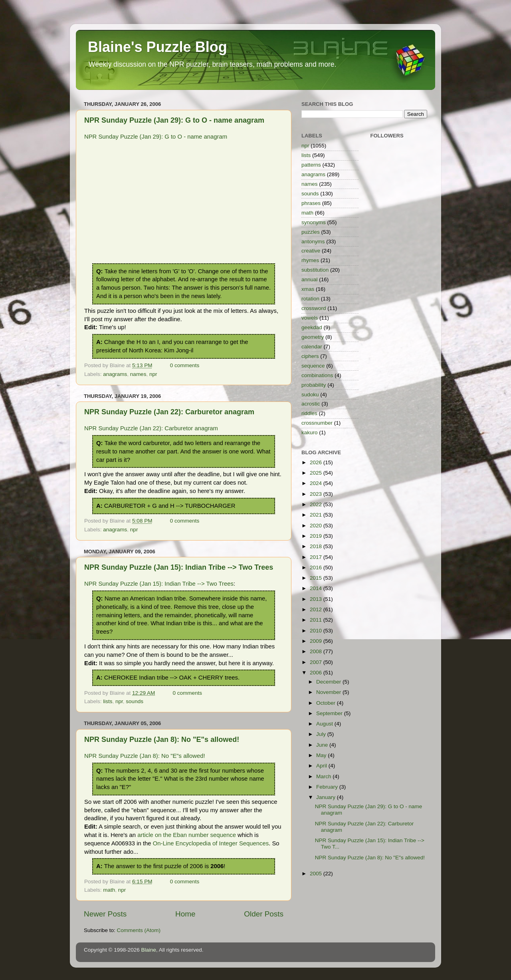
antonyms (313, 242)
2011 (317, 620)
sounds (135, 701)
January (327, 797)
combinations (317, 375)
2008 (317, 651)
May (322, 755)
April (322, 766)
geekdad (312, 327)
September (330, 713)
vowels (310, 318)
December (329, 682)
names (138, 374)
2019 (317, 536)
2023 (317, 494)
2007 (317, 662)
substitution (315, 270)
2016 (317, 568)
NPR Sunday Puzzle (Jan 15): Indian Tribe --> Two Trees (179, 567)
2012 (317, 609)
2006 (317, 673)
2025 (317, 473)
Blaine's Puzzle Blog (157, 47)
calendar (312, 347)
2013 (317, 599)
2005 (317, 874)
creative (311, 251)
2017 (317, 557)
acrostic (311, 404)
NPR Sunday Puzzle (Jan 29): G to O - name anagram (174, 120)
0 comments (185, 365)
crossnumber (317, 423)
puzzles (311, 232)
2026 (317, 462)
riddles (309, 413)
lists (108, 701)
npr (153, 374)
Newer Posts (105, 914)
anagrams (115, 374)
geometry (313, 337)
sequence (313, 366)
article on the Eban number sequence (187, 835)
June (323, 745)
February (328, 787)
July (322, 734)
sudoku (310, 395)
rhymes (310, 260)
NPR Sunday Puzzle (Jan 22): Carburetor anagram (169, 412)
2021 (317, 515)
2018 (317, 546)
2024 (317, 483)
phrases (311, 203)
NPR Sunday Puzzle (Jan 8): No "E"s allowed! (162, 739)
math (109, 890)
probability (314, 385)
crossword (314, 308)
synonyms (314, 222)
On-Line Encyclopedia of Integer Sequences (211, 843)
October (327, 703)
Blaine (149, 950)
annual (310, 279)
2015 (317, 578)
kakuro (310, 432)
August (325, 724)
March (324, 776)
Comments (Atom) (139, 930)
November (329, 692)
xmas (308, 289)
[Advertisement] (184, 203)
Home (185, 914)
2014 (317, 588)
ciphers (310, 356)
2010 (317, 631)
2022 (317, 504)
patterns (311, 165)
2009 (317, 641)
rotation (310, 299)
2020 (317, 526)
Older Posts (264, 914)
